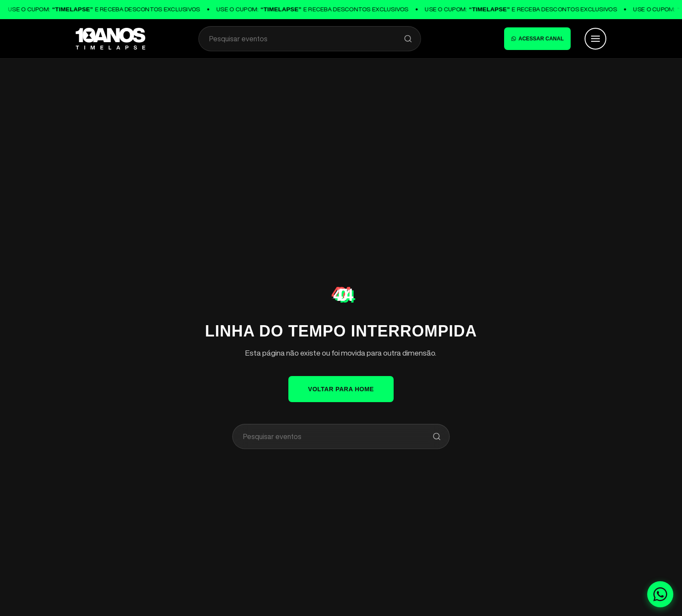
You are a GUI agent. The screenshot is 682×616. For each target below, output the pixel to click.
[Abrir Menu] (595, 39)
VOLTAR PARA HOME (341, 389)
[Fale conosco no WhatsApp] (660, 594)
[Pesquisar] (408, 39)
